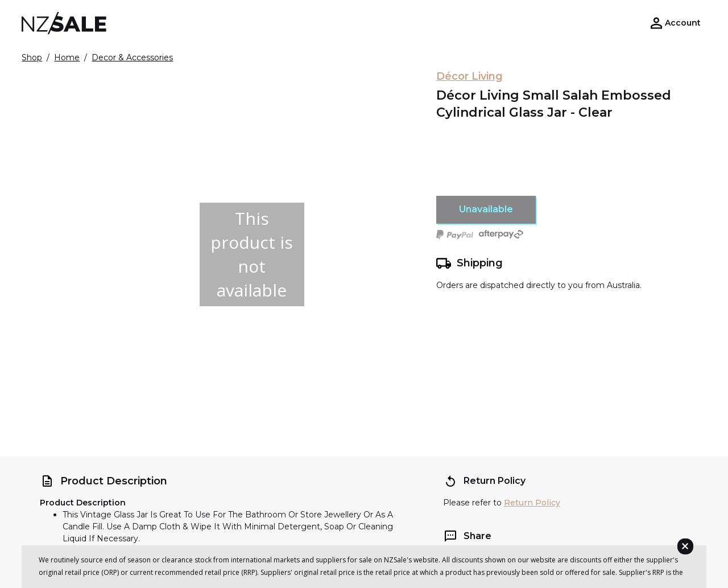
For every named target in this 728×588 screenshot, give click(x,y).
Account (683, 23)
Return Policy (532, 503)
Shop (32, 57)
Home (67, 57)
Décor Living (470, 76)
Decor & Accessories (132, 57)
